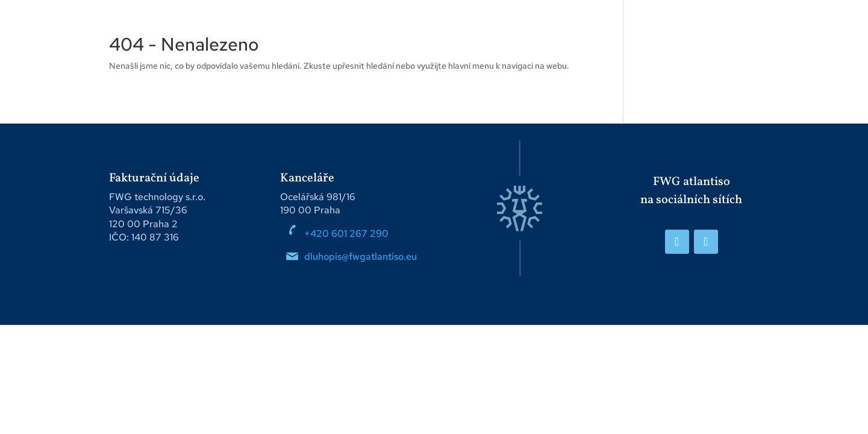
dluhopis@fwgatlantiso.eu (362, 256)
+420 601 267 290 (346, 234)
